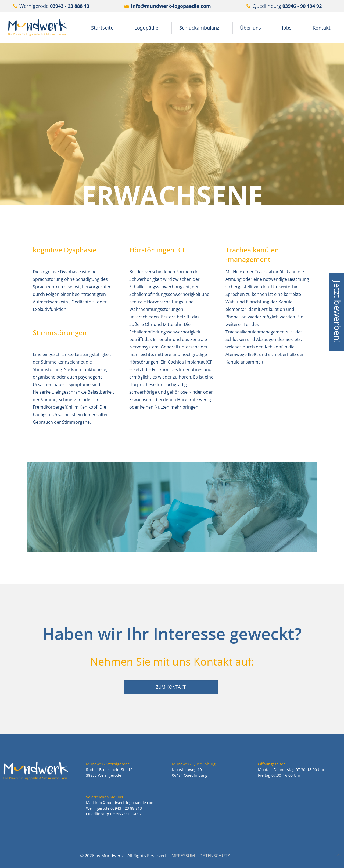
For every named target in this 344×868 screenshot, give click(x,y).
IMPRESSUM (183, 856)
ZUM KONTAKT (171, 687)
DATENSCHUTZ (215, 856)
